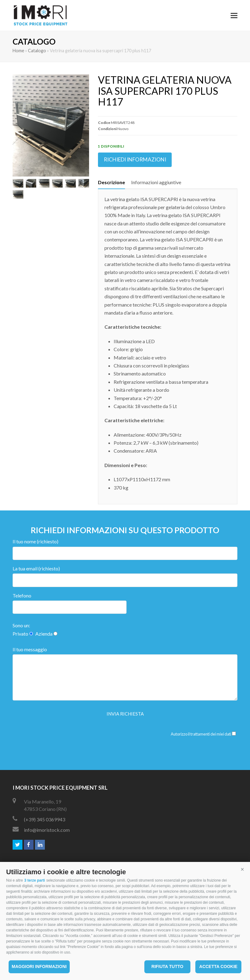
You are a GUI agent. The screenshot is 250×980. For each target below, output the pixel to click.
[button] (242, 870)
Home (18, 51)
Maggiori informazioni (39, 966)
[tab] (111, 182)
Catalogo (37, 51)
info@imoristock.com (47, 830)
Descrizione (111, 182)
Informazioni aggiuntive (156, 182)
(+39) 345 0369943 (45, 819)
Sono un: (21, 625)
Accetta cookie (218, 966)
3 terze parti (35, 880)
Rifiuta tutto (167, 966)
